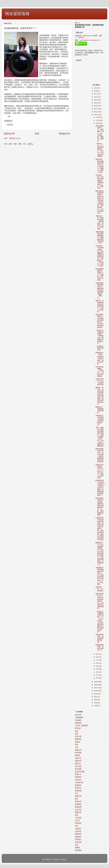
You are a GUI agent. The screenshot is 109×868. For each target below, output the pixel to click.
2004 (96, 697)
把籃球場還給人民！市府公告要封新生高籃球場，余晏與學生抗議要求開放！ (100, 601)
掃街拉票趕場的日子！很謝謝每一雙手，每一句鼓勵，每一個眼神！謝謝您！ (100, 133)
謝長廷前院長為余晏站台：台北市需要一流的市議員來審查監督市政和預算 (100, 455)
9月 (97, 654)
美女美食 (78, 810)
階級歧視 (78, 834)
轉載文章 (78, 812)
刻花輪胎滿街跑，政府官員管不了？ (100, 648)
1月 (97, 678)
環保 (77, 745)
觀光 (77, 799)
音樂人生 (78, 774)
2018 (96, 91)
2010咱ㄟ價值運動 (81, 726)
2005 (96, 694)
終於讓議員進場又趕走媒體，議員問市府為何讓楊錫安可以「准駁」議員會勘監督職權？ (100, 506)
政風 (77, 815)
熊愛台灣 (78, 802)
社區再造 (78, 831)
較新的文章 (9, 134)
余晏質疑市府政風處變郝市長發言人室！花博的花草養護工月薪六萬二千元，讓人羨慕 (100, 576)
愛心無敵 (78, 769)
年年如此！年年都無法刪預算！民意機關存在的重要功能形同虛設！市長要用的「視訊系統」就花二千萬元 (100, 256)
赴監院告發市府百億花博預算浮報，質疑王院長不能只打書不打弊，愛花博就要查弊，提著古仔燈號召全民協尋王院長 (100, 529)
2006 (96, 691)
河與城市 (78, 840)
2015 (96, 100)
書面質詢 (78, 785)
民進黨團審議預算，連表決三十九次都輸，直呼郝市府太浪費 (100, 274)
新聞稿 (77, 755)
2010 (96, 115)
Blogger (63, 859)
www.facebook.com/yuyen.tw (90, 40)
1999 (96, 706)
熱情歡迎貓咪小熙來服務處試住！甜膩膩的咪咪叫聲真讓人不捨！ (100, 237)
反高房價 (78, 842)
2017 (96, 94)
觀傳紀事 (78, 796)
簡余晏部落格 (17, 14)
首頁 (37, 134)
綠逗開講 (78, 850)
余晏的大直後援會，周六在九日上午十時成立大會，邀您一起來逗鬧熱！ (100, 471)
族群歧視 (78, 761)
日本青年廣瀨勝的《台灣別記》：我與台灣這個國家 (100, 371)
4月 (97, 669)
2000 (96, 703)
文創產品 (78, 829)
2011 (96, 112)
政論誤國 (78, 807)
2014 (96, 103)
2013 (96, 106)
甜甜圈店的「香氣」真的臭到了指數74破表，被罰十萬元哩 (100, 358)
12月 (98, 117)
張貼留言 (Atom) (15, 138)
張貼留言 (10, 125)
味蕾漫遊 (78, 823)
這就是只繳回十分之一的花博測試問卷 (100, 382)
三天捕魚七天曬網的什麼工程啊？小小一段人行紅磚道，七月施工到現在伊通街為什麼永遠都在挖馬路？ (100, 622)
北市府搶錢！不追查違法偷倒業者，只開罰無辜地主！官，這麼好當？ (100, 182)
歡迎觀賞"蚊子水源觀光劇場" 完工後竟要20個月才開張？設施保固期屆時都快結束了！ (100, 488)
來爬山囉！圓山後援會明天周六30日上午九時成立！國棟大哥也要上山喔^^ (100, 166)
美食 (77, 845)
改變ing (78, 742)
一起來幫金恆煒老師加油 (100, 348)
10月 (98, 123)
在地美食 (78, 780)
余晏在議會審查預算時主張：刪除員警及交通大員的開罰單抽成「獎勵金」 (100, 290)
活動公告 (78, 758)
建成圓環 (78, 804)
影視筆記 (78, 788)
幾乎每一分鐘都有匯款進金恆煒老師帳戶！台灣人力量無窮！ (100, 306)
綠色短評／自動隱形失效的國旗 (100, 410)
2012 (96, 109)
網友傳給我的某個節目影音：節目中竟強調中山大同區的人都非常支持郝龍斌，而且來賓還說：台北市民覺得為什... (100, 202)
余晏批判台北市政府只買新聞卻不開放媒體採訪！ (100, 420)
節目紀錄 (78, 715)
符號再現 (78, 777)
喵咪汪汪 (78, 764)
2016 (96, 97)
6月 (97, 663)
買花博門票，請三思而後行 (100, 589)
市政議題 (78, 720)
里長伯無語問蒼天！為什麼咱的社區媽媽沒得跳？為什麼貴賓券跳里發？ (100, 321)
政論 (77, 731)
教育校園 (78, 791)
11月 (98, 120)
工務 (77, 747)
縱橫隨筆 (78, 739)
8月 (97, 657)
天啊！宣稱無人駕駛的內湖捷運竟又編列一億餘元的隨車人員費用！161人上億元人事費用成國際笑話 (100, 437)
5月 (97, 666)
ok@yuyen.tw (87, 36)
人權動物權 (79, 717)
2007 (96, 688)
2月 (97, 675)
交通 (77, 734)
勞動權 (77, 848)
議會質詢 (78, 723)
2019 (96, 88)
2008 (96, 685)
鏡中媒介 (78, 728)
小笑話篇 (78, 818)
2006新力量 (79, 783)
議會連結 (78, 837)
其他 (77, 826)
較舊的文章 (64, 134)
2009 (96, 682)
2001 (96, 700)
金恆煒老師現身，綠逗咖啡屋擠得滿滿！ (100, 638)
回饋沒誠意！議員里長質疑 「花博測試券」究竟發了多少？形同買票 (100, 222)
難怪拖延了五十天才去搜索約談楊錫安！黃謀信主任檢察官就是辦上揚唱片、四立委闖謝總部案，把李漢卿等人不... (100, 554)
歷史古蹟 (78, 736)
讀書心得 (78, 750)
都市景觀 (78, 753)
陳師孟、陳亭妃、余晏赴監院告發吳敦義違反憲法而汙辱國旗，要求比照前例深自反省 (100, 396)
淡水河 (77, 820)
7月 (97, 660)
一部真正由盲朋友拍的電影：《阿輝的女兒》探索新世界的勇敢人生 (100, 337)
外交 (77, 793)
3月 (97, 672)
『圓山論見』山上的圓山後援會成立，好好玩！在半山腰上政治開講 (100, 150)
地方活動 (78, 766)
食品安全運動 (80, 772)
